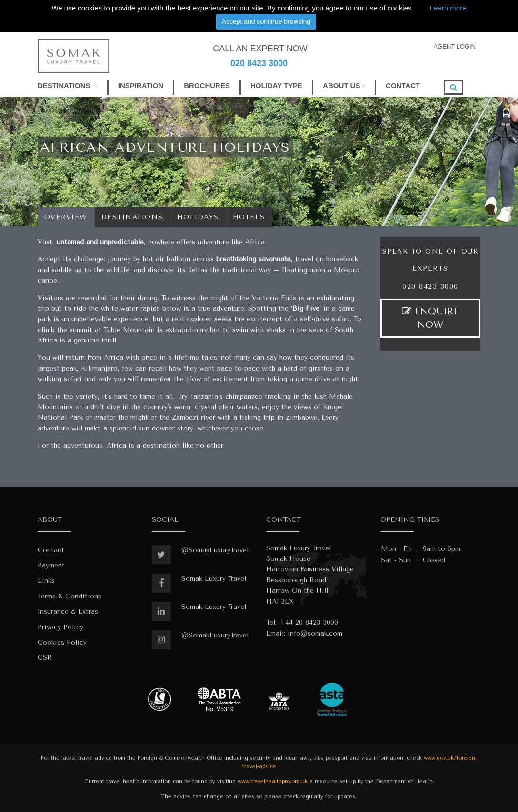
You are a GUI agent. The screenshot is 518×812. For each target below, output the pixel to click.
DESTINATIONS (68, 85)
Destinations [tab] (132, 217)
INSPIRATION (141, 85)
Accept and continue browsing (266, 21)
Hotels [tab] (249, 217)
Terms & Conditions (70, 596)
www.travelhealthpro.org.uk (273, 781)
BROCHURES (207, 85)
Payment (51, 565)
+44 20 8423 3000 (309, 622)
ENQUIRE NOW (431, 318)
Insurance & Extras (68, 611)
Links (46, 581)
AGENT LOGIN (454, 46)
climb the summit (65, 330)
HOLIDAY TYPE (276, 85)
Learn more (448, 8)
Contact (51, 550)
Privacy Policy (60, 627)
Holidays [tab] (198, 217)
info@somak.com (315, 633)
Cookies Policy (62, 642)
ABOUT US (341, 85)
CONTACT (403, 85)
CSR (45, 658)
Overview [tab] (66, 217)
